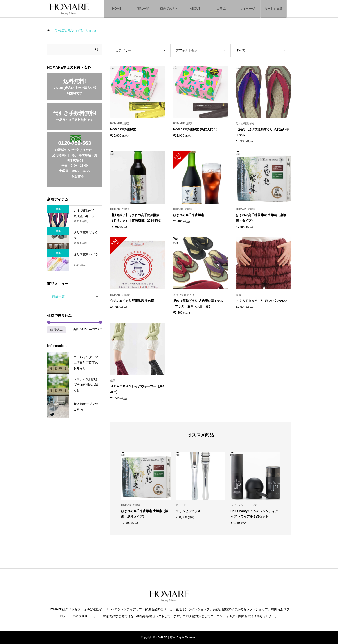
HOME (117, 9)
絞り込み (56, 330)
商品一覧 (143, 9)
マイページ (247, 9)
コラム (221, 9)
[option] (146, 488)
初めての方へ (169, 9)
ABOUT (195, 9)
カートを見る (273, 9)
